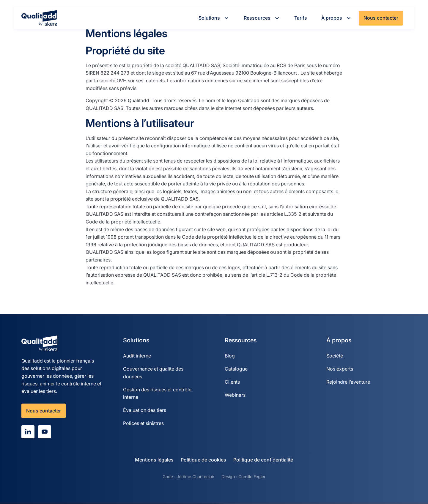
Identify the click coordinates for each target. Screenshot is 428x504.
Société (335, 356)
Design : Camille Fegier (243, 477)
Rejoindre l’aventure (348, 382)
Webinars (235, 395)
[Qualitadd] (39, 18)
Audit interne (137, 356)
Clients (232, 382)
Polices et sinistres (143, 423)
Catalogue (236, 369)
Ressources (262, 18)
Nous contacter (381, 18)
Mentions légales (154, 460)
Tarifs (301, 18)
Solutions (214, 18)
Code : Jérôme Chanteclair (188, 477)
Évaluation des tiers (145, 410)
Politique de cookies (203, 460)
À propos (336, 18)
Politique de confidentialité (263, 460)
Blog (230, 356)
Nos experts (340, 369)
